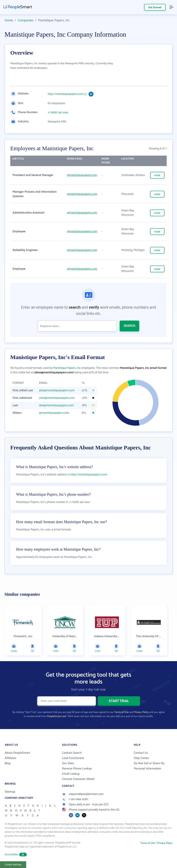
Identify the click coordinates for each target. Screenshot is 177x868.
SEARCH (130, 326)
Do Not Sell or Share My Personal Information (149, 766)
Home (9, 20)
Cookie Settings (13, 865)
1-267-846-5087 (75, 799)
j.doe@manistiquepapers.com (57, 398)
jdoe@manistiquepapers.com (57, 390)
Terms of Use (121, 712)
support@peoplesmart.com (83, 794)
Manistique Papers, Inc (67, 368)
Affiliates (10, 758)
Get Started (155, 8)
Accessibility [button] (16, 855)
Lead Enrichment (73, 758)
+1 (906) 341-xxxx (58, 113)
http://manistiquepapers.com (66, 94)
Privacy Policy (141, 712)
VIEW (157, 176)
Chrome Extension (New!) (78, 779)
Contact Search (72, 753)
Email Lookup (71, 774)
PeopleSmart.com (57, 716)
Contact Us (141, 753)
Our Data (68, 763)
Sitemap (10, 792)
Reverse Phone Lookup (77, 769)
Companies (26, 20)
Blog (8, 763)
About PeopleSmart (17, 753)
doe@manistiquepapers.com (56, 405)
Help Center (141, 758)
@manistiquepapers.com (82, 175)
